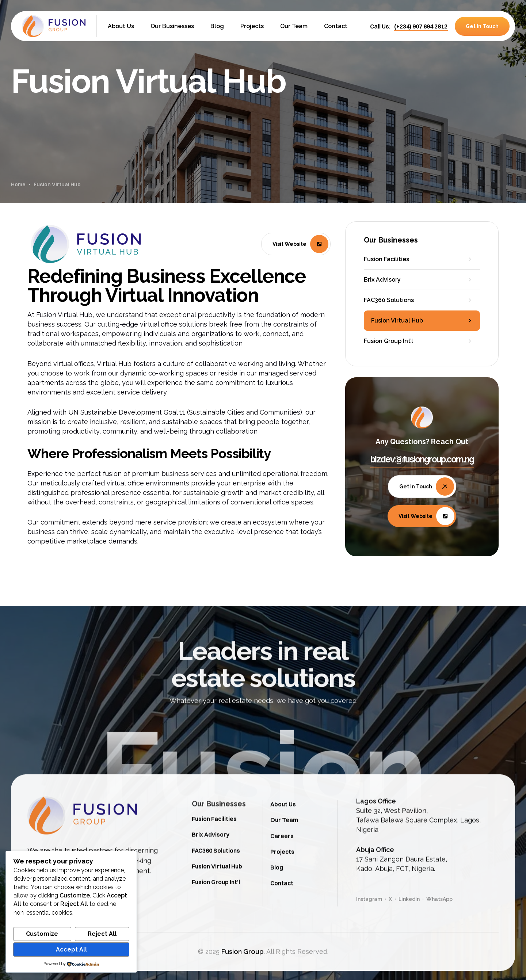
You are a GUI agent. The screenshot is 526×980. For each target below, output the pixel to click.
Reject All (102, 934)
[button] (421, 26)
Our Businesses (219, 838)
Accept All (71, 950)
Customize (42, 934)
